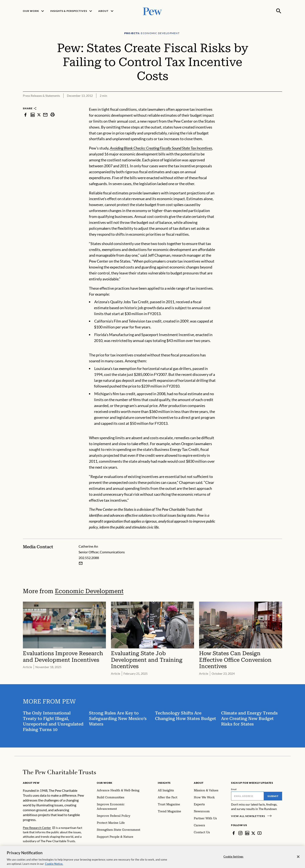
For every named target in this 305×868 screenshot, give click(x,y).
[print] (53, 115)
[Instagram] (240, 833)
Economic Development (89, 591)
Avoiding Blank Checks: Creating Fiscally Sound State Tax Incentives (161, 148)
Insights (164, 783)
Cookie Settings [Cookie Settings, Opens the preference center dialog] (233, 859)
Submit (273, 796)
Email (234, 789)
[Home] (59, 772)
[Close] (298, 859)
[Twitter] (253, 833)
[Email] (247, 796)
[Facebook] (234, 833)
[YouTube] (259, 833)
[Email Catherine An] (81, 563)
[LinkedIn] (247, 833)
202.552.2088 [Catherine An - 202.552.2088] (89, 558)
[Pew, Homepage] (152, 11)
